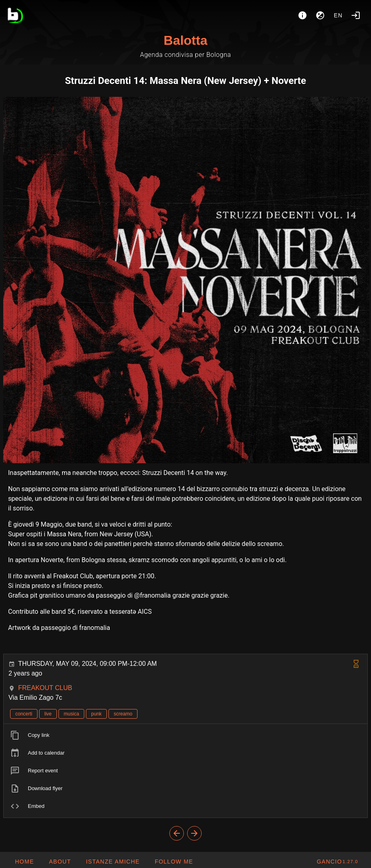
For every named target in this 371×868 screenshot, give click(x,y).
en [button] (338, 15)
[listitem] (185, 735)
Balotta (185, 40)
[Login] (356, 15)
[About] (302, 15)
